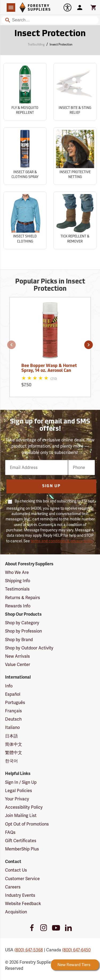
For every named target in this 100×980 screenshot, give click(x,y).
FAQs (10, 832)
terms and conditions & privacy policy (62, 541)
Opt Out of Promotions (27, 824)
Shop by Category (22, 623)
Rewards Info (18, 606)
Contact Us (16, 870)
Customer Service (22, 879)
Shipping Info (18, 581)
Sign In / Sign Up (21, 782)
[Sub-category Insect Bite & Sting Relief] (75, 92)
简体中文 (14, 744)
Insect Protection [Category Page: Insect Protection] (50, 34)
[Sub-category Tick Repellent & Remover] (75, 220)
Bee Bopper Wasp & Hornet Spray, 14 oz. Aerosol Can (49, 368)
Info (9, 686)
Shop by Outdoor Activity (29, 648)
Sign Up (51, 486)
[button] (11, 345)
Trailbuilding (36, 44)
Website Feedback (23, 904)
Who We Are (17, 572)
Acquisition (16, 912)
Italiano (12, 727)
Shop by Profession (23, 631)
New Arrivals (17, 656)
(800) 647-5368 (29, 950)
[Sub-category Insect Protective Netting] (75, 156)
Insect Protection (61, 44)
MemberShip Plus (22, 849)
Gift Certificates (21, 841)
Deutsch (13, 719)
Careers (13, 887)
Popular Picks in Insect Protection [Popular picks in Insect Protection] (50, 285)
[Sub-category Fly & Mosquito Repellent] (25, 92)
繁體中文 (14, 753)
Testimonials (17, 589)
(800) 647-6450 (76, 950)
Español (13, 694)
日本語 (11, 736)
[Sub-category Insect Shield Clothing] (25, 220)
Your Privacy (17, 799)
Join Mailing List (21, 816)
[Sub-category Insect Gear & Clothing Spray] (25, 156)
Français (13, 711)
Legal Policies (19, 791)
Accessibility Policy (24, 807)
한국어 (11, 761)
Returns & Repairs (23, 598)
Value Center (18, 665)
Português (15, 703)
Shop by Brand (19, 640)
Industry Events (20, 895)
